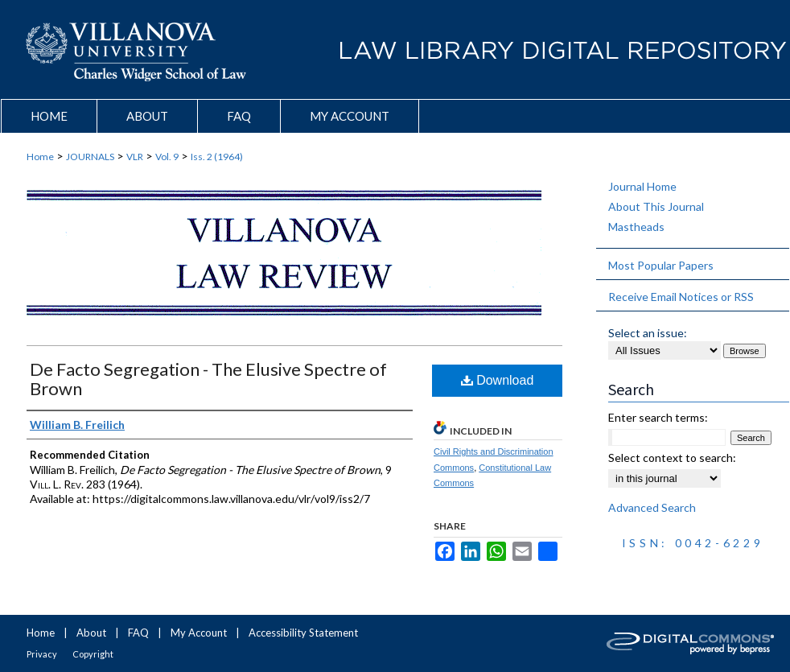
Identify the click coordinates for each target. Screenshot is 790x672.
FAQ (138, 633)
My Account (199, 633)
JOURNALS (90, 157)
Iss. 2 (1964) (217, 157)
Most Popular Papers (661, 265)
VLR (135, 157)
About (91, 633)
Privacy (42, 654)
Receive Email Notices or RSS (681, 297)
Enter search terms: (658, 417)
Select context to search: (672, 458)
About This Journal (656, 206)
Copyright (93, 654)
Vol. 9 (167, 157)
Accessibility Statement (303, 633)
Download (498, 380)
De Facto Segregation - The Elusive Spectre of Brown (208, 379)
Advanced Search (652, 507)
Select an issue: (648, 333)
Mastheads (636, 227)
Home (40, 157)
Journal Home (642, 186)
